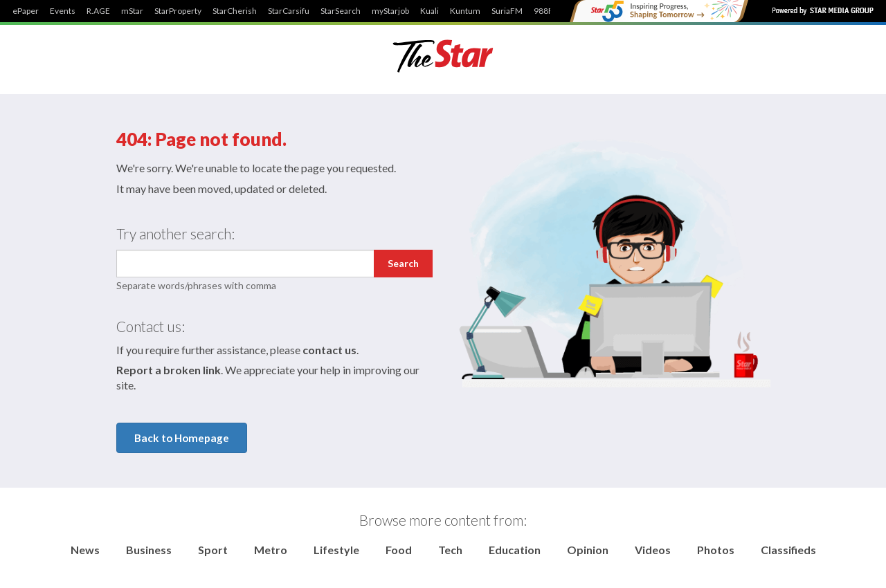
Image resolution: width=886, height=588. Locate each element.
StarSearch (341, 11)
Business (149, 550)
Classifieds (788, 550)
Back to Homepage (182, 438)
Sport (213, 550)
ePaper (26, 11)
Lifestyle (336, 550)
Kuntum (465, 11)
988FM (547, 11)
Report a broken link (169, 370)
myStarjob (390, 11)
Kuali (430, 11)
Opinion (588, 550)
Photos (716, 550)
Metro (271, 550)
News (85, 550)
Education (515, 550)
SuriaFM (507, 11)
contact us (329, 350)
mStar (132, 11)
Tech (450, 550)
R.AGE (98, 11)
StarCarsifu (289, 11)
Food (399, 550)
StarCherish (235, 11)
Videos (653, 550)
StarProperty (178, 11)
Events (63, 11)
